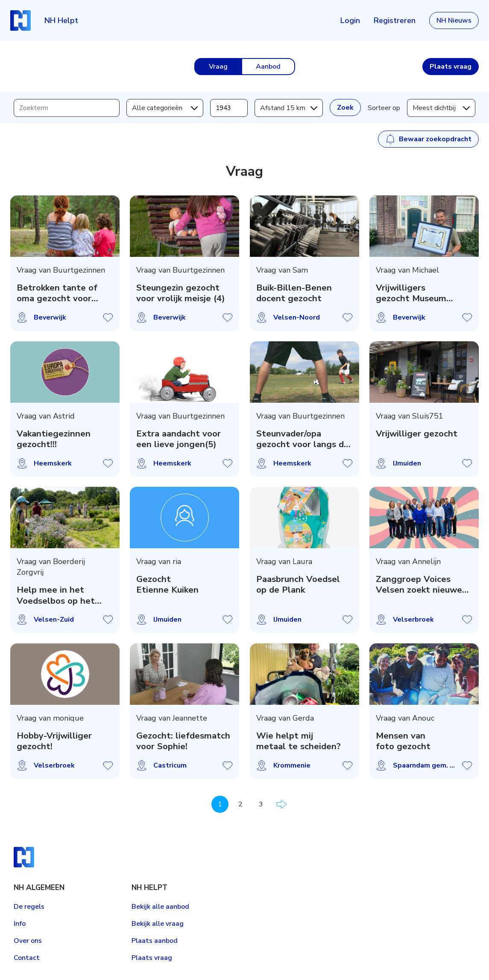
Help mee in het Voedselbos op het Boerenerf (56, 595)
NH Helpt (61, 20)
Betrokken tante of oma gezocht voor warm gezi (57, 293)
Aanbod (268, 67)
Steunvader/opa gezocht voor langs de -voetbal (303, 439)
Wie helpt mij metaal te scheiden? (299, 741)
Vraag (218, 67)
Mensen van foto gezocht (403, 741)
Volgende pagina (281, 804)
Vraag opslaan (108, 317)
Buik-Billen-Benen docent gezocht (294, 293)
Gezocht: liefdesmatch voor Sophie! (184, 741)
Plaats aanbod (155, 941)
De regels (29, 907)
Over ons (28, 941)
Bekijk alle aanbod (160, 907)
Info (20, 924)
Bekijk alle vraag (158, 924)
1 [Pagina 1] (220, 804)
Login (350, 20)
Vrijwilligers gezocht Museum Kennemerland (411, 293)
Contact (27, 958)
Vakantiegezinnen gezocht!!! (54, 439)
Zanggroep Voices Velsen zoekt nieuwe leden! (419, 585)
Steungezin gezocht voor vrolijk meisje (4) (181, 293)
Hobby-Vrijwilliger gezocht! (54, 741)
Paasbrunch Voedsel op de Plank (298, 585)
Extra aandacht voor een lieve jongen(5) (179, 439)
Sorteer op (384, 108)
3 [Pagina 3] (261, 804)
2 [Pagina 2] (240, 804)
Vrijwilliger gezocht (417, 433)
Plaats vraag (152, 958)
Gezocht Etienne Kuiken (168, 585)
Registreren (395, 20)
